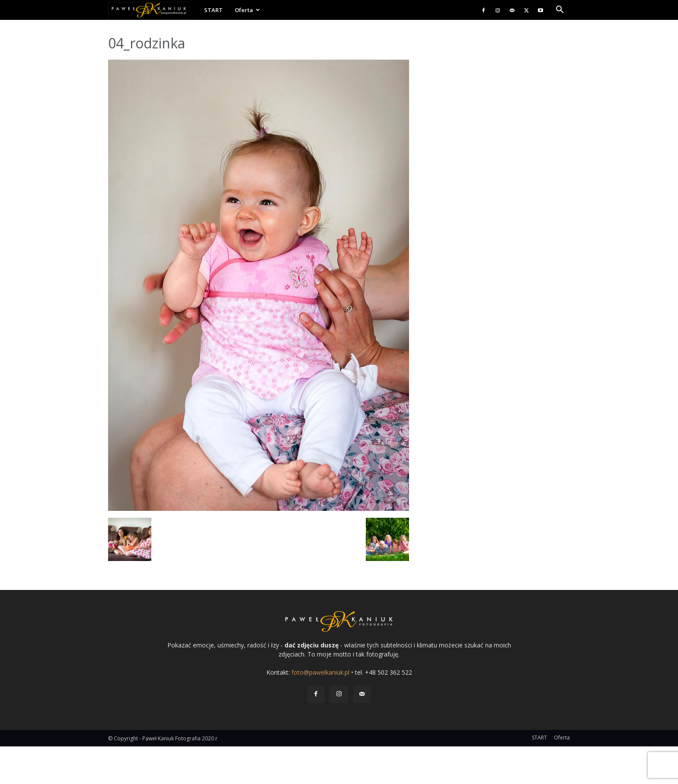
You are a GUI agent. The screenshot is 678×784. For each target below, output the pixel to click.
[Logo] (153, 10)
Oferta (247, 10)
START (213, 10)
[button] (560, 11)
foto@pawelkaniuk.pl (320, 672)
